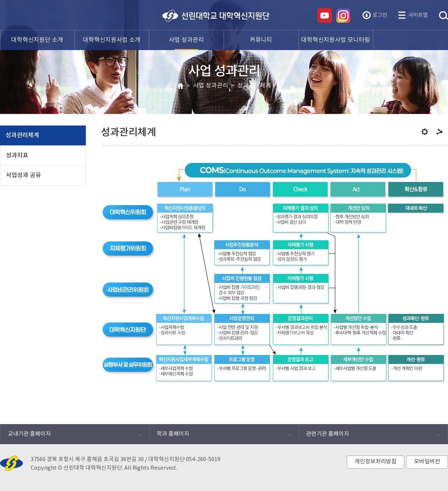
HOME (181, 86)
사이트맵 (418, 15)
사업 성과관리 (211, 86)
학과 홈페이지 (220, 436)
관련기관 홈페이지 (369, 436)
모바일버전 (427, 462)
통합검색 (444, 16)
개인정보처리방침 (376, 462)
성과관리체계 (254, 86)
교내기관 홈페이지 (71, 436)
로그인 (380, 15)
